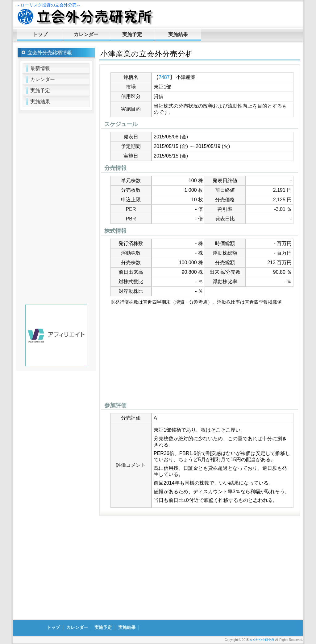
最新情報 (40, 68)
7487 (164, 77)
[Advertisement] (200, 355)
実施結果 (178, 34)
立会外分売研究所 (262, 640)
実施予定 (132, 34)
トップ (40, 34)
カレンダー (86, 34)
